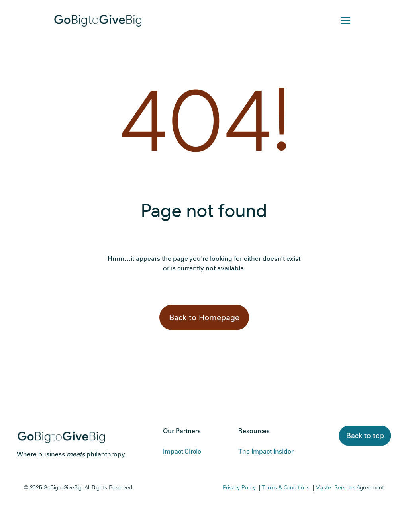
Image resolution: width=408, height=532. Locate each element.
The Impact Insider (266, 451)
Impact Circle (182, 451)
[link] (365, 436)
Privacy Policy (239, 487)
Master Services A (337, 487)
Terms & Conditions (286, 487)
